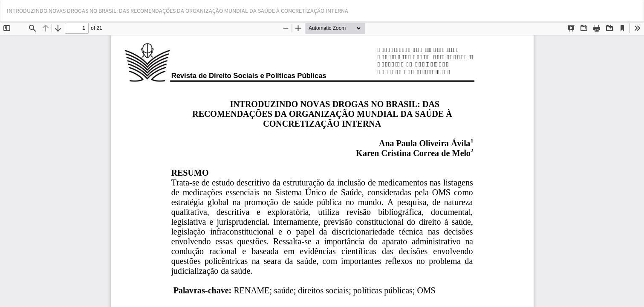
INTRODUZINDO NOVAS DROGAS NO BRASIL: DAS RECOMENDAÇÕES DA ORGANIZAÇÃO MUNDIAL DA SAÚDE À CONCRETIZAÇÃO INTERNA (178, 11)
